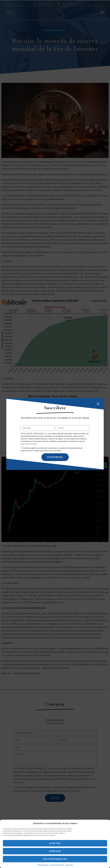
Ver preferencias (55, 859)
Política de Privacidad (57, 865)
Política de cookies (43, 865)
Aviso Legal (69, 865)
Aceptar (55, 843)
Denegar (55, 851)
